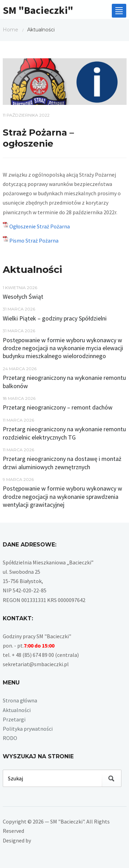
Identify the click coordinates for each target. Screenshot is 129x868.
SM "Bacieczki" (38, 10)
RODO (10, 738)
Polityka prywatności (28, 729)
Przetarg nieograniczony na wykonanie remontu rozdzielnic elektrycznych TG (64, 433)
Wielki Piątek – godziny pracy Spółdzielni (55, 318)
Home (10, 30)
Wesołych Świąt (23, 297)
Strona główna (20, 700)
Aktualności (17, 710)
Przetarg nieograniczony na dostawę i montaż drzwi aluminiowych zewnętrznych (62, 463)
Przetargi (14, 719)
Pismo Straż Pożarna (34, 240)
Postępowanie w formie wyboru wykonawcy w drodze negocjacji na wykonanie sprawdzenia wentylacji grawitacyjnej (62, 496)
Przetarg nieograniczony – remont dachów (58, 407)
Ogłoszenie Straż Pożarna (40, 226)
